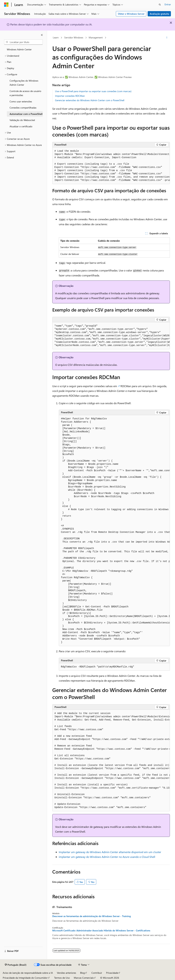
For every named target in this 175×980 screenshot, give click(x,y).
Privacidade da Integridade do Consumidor (25, 978)
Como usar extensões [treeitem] (21, 101)
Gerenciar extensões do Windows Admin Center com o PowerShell (90, 100)
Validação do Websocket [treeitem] (22, 120)
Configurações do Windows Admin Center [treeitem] (24, 83)
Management (96, 37)
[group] (111, 166)
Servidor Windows (74, 37)
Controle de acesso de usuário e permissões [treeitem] (25, 93)
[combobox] (23, 42)
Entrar (168, 4)
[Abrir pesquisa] (160, 5)
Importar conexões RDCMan (70, 96)
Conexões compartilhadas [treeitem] (23, 108)
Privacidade (112, 973)
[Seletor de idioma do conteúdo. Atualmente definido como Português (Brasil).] (16, 965)
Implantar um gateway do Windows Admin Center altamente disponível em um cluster (110, 852)
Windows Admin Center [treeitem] (19, 49)
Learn (56, 37)
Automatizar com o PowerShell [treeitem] (26, 114)
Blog (82, 973)
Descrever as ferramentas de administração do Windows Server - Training (92, 916)
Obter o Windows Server (131, 14)
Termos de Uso (62, 978)
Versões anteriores (66, 973)
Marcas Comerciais (84, 978)
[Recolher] (42, 35)
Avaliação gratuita (159, 14)
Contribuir (97, 973)
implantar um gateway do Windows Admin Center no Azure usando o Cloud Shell (107, 857)
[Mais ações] (167, 38)
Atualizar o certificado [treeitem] (21, 126)
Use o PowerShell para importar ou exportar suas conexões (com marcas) (93, 91)
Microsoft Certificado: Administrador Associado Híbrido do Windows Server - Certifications (101, 931)
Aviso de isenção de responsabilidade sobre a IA (28, 973)
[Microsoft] (6, 5)
